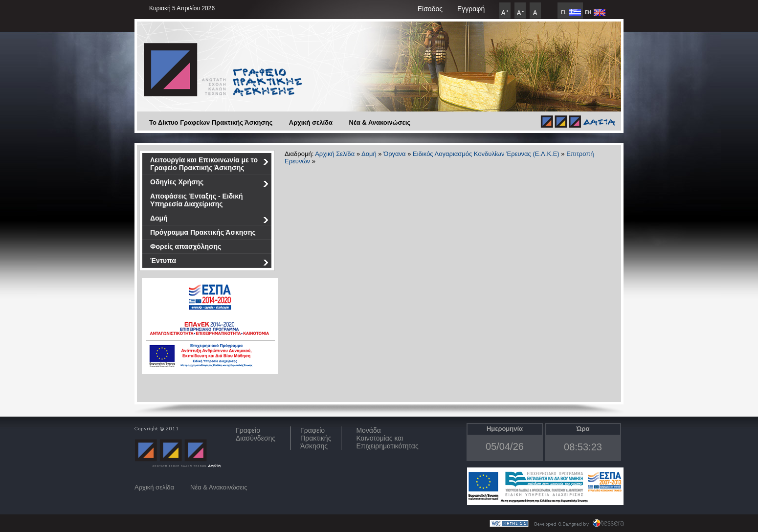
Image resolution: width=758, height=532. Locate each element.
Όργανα (395, 154)
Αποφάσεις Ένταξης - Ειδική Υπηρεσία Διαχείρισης (197, 200)
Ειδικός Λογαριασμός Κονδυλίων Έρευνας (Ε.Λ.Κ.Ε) (486, 154)
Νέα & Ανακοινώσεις (380, 122)
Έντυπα (210, 262)
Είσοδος (430, 9)
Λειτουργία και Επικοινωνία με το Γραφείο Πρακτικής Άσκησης (210, 164)
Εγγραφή (471, 9)
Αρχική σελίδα (311, 122)
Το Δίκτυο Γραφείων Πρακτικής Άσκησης (211, 122)
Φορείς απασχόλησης (186, 246)
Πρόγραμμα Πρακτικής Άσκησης (203, 232)
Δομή (210, 220)
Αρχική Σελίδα (335, 154)
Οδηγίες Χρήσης (210, 184)
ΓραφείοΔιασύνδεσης (256, 434)
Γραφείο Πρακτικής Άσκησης (316, 438)
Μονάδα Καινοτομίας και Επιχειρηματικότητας (387, 438)
